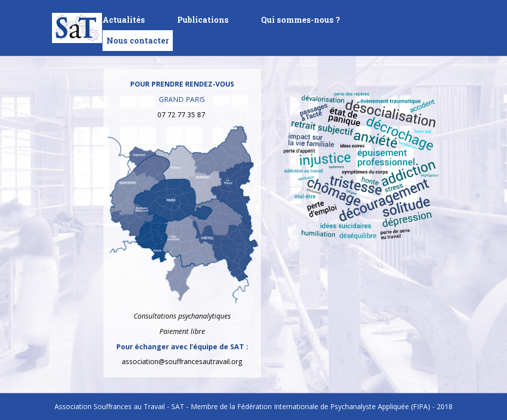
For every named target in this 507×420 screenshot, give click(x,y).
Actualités (124, 21)
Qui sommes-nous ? (301, 21)
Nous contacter (138, 40)
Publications (203, 21)
